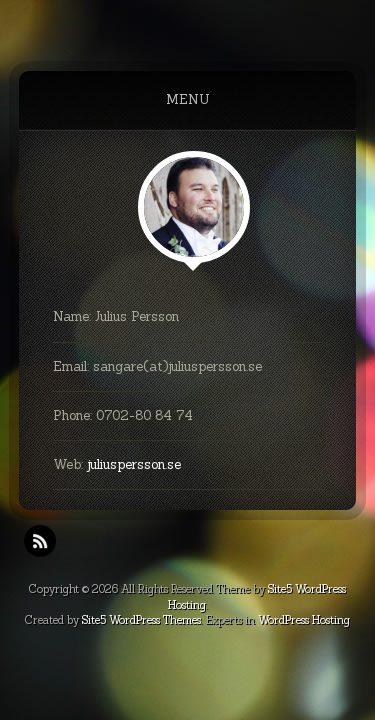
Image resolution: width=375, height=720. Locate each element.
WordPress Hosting (304, 620)
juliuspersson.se (134, 464)
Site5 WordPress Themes (141, 620)
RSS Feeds (40, 541)
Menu (188, 99)
